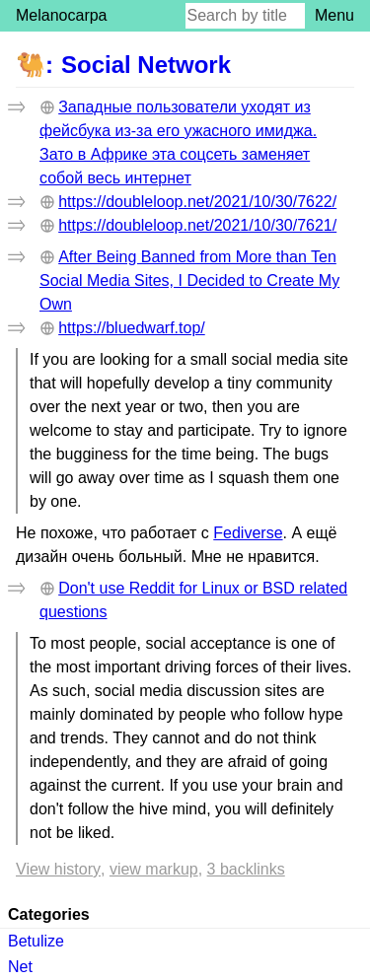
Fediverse (248, 533)
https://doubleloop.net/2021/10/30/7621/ (197, 225)
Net (20, 967)
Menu (334, 15)
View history (58, 869)
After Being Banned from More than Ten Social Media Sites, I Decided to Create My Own (189, 280)
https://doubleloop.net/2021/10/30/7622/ (197, 202)
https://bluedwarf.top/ (132, 328)
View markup (154, 869)
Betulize (36, 941)
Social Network (146, 65)
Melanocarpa (62, 15)
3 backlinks (246, 869)
